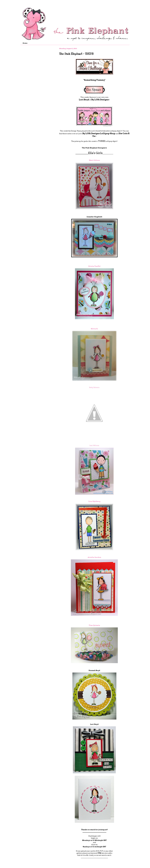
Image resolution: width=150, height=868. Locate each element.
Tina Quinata (94, 625)
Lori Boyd (84, 100)
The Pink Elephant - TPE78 (76, 54)
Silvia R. (94, 329)
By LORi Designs (100, 100)
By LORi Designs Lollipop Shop (99, 133)
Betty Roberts (94, 387)
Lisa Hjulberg (94, 501)
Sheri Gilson (94, 160)
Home (25, 43)
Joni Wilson (94, 446)
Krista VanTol (94, 266)
